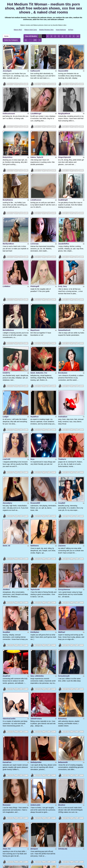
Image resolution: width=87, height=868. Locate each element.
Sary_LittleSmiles (37, 591)
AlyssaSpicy (7, 440)
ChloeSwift (35, 778)
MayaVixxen (35, 290)
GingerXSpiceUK (65, 140)
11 (26, 40)
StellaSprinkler (36, 666)
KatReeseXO (35, 65)
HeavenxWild (63, 65)
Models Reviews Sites (46, 30)
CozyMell (62, 440)
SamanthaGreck (64, 290)
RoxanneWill (35, 440)
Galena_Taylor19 (37, 140)
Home (6, 36)
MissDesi (62, 703)
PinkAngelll (35, 252)
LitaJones (62, 477)
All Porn (71, 30)
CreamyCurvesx (37, 816)
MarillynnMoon (8, 215)
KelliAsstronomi (9, 102)
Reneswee (7, 703)
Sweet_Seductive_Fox (39, 327)
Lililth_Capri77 (64, 778)
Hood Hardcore (61, 30)
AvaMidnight (63, 177)
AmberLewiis (35, 703)
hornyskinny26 (64, 591)
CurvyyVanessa (64, 516)
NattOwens (35, 477)
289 (35, 40)
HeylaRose (35, 365)
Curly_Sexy (63, 252)
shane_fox (7, 741)
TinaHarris (62, 402)
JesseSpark (7, 65)
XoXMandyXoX (8, 778)
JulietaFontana (36, 628)
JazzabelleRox (64, 215)
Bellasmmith (63, 666)
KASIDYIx (6, 327)
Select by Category (12, 40)
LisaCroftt (6, 402)
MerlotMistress (8, 290)
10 (78, 36)
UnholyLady (63, 741)
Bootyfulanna (8, 177)
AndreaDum (63, 365)
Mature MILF (18, 30)
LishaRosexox (36, 177)
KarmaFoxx (7, 666)
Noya (32, 402)
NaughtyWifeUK (64, 102)
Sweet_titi (6, 477)
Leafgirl (6, 365)
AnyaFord (6, 591)
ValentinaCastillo (9, 628)
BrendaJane (63, 327)
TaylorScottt (35, 516)
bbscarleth (7, 816)
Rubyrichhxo (8, 140)
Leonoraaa (34, 215)
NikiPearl (62, 552)
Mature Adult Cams (31, 30)
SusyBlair (6, 552)
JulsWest (6, 516)
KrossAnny (62, 628)
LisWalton (6, 252)
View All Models (31, 36)
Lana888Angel (36, 102)
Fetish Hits (52, 865)
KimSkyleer (35, 552)
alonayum (34, 741)
